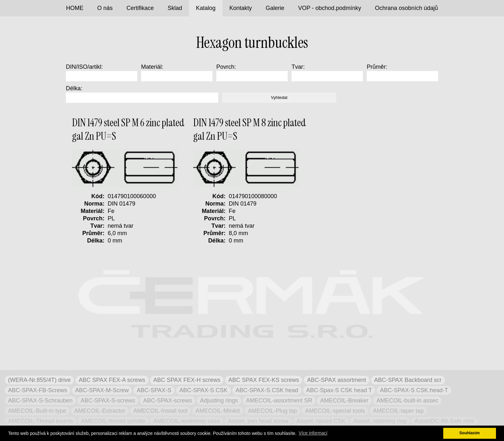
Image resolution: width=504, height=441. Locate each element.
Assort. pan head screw (258, 421)
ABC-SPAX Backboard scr (408, 380)
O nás (105, 8)
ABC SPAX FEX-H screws (187, 380)
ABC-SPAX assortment (337, 380)
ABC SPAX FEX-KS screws (264, 380)
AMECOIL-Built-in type (37, 411)
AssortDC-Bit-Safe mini (444, 421)
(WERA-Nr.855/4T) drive (39, 380)
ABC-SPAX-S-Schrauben (40, 401)
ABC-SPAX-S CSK (203, 390)
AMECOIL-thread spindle (113, 421)
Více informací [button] (313, 433)
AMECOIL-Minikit (218, 411)
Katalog (206, 8)
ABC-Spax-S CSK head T (339, 390)
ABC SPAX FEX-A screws (112, 380)
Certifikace (140, 8)
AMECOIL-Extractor (100, 411)
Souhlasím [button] (470, 433)
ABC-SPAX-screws (167, 401)
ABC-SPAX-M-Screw (102, 390)
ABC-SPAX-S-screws (108, 401)
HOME (75, 8)
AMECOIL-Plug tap (272, 411)
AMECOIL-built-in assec (407, 401)
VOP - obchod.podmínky (330, 8)
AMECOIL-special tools (335, 411)
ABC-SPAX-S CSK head (267, 390)
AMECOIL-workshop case (187, 421)
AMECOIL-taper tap (398, 411)
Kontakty (241, 8)
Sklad (175, 8)
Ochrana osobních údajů (406, 8)
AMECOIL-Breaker (344, 401)
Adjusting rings (219, 401)
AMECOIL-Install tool (160, 411)
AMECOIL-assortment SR (279, 401)
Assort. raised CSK (321, 421)
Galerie (275, 8)
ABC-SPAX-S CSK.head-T (414, 390)
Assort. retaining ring (380, 421)
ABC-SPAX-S (154, 390)
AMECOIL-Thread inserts (40, 421)
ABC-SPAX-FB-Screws (38, 390)
